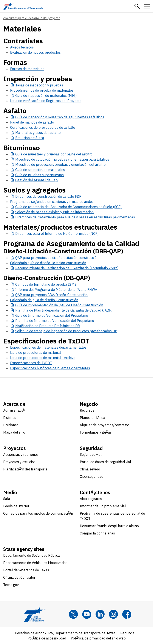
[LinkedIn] (100, 614)
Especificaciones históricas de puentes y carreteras (50, 368)
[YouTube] (87, 614)
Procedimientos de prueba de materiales (42, 90)
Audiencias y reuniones (21, 454)
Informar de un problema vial (103, 506)
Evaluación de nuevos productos (35, 52)
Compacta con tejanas (97, 533)
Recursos (87, 410)
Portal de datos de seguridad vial (105, 462)
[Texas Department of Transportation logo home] (24, 6)
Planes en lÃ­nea (93, 418)
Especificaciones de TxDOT (31, 363)
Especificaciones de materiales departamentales (48, 347)
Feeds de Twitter (16, 506)
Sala (7, 499)
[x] (73, 614)
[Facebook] (127, 614)
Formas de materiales (27, 69)
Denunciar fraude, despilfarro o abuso (109, 526)
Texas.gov (11, 585)
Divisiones (11, 425)
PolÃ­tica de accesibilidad (47, 638)
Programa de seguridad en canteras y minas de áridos (52, 202)
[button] (137, 6)
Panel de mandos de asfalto (32, 122)
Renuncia (127, 633)
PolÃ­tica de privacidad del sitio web (98, 638)
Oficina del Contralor (19, 577)
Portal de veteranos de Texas (26, 570)
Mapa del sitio (14, 432)
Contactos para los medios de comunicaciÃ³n (38, 513)
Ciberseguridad (92, 476)
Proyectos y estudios (19, 462)
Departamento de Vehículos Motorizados (35, 563)
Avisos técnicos (22, 47)
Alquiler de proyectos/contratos (105, 425)
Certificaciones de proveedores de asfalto (43, 127)
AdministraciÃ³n (15, 410)
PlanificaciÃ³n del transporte (25, 469)
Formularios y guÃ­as (96, 432)
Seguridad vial (91, 454)
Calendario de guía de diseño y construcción (44, 300)
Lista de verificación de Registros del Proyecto (46, 101)
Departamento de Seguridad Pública (32, 555)
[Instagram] (113, 614)
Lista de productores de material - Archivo (43, 358)
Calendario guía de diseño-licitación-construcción (48, 263)
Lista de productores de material (36, 353)
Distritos (10, 418)
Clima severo (90, 469)
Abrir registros (91, 499)
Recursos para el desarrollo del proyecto (33, 18)
